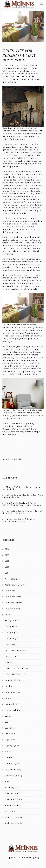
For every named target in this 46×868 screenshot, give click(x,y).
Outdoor (9, 758)
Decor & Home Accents (16, 650)
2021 (7, 555)
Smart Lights (11, 788)
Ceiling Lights (11, 633)
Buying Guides (12, 621)
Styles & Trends (12, 793)
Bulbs (8, 615)
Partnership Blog (13, 770)
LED (7, 722)
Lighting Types (12, 746)
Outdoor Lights (12, 764)
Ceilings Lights (12, 639)
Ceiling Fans (11, 627)
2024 (7, 573)
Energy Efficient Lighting (16, 668)
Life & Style (10, 734)
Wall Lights (10, 811)
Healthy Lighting (13, 680)
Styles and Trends (14, 799)
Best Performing (13, 609)
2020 (7, 549)
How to (8, 698)
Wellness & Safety (13, 817)
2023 (7, 567)
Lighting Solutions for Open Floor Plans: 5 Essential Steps (23, 496)
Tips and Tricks (12, 805)
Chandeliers (11, 644)
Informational (12, 704)
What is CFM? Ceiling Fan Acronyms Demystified (21, 488)
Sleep (8, 782)
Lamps (8, 716)
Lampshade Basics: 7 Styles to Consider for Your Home (19, 520)
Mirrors (8, 752)
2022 (7, 561)
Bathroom (10, 591)
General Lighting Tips (15, 674)
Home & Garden (13, 692)
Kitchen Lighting (13, 710)
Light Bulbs (10, 740)
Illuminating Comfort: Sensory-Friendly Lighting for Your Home (23, 512)
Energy (8, 662)
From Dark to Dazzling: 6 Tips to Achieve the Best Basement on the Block (22, 504)
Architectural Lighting (15, 585)
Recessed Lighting (14, 776)
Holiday (9, 686)
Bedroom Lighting (14, 603)
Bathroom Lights (13, 597)
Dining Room (11, 656)
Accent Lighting (13, 579)
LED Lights (10, 728)
